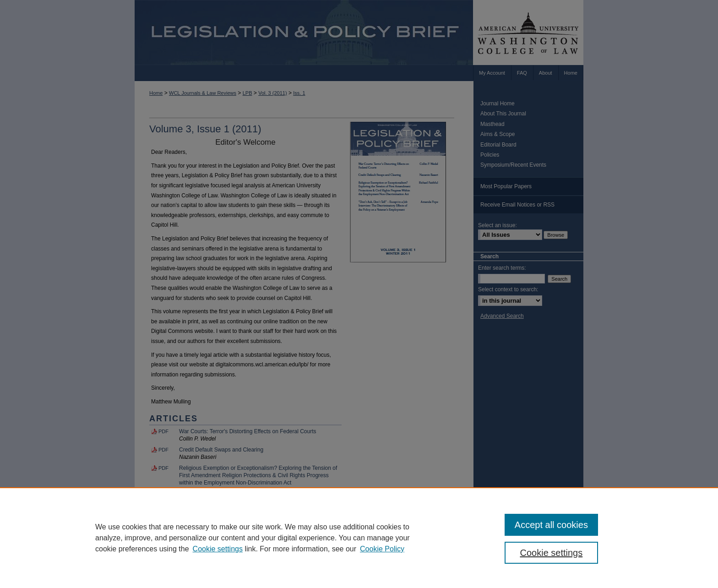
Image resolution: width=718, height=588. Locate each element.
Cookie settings (218, 549)
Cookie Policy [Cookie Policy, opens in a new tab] (382, 549)
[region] (359, 538)
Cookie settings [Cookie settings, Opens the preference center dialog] (552, 553)
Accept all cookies (551, 525)
